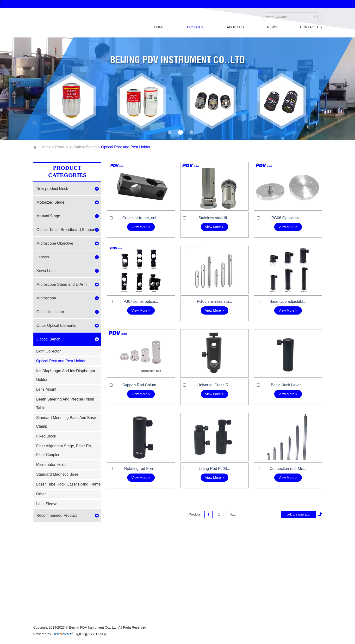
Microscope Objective (55, 243)
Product (195, 27)
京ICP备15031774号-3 (92, 634)
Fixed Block (46, 436)
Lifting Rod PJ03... (215, 469)
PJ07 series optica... (141, 301)
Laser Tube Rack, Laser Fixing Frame (69, 484)
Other (41, 494)
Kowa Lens (46, 271)
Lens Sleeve (47, 504)
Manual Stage (48, 216)
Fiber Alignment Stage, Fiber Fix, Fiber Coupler (64, 450)
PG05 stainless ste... (215, 301)
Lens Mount (46, 389)
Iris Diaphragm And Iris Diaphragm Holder (66, 375)
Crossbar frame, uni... (141, 218)
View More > (141, 227)
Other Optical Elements (56, 325)
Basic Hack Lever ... (288, 385)
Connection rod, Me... (288, 469)
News (272, 27)
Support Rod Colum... (141, 385)
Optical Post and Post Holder (126, 147)
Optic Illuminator (50, 312)
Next (233, 515)
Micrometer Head (51, 465)
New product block (52, 189)
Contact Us (311, 27)
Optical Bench (85, 147)
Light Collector (49, 351)
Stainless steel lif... (215, 218)
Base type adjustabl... (288, 301)
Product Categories (67, 171)
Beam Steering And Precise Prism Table (65, 404)
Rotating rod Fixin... (141, 469)
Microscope (46, 298)
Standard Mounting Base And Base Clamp (66, 422)
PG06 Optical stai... (288, 218)
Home (159, 27)
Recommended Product (57, 515)
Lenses (43, 257)
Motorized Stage (51, 202)
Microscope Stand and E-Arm (62, 284)
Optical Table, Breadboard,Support (66, 230)
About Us (235, 27)
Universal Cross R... (214, 385)
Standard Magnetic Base (57, 474)
